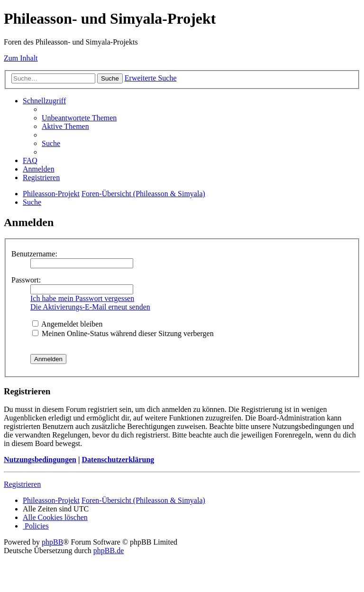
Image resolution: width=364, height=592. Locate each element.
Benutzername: (34, 254)
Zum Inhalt (21, 58)
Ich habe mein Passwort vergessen (82, 298)
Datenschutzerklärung (118, 460)
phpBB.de (109, 551)
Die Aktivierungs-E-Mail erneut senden (90, 307)
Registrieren (22, 484)
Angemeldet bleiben (67, 324)
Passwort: (26, 280)
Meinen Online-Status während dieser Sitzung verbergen (123, 333)
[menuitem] (79, 118)
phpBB (52, 542)
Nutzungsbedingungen (40, 460)
